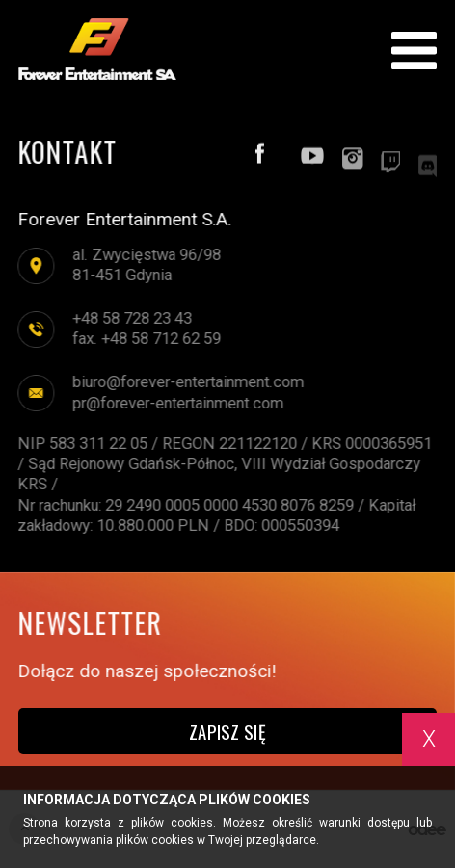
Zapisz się (227, 731)
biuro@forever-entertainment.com (187, 383)
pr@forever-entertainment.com (177, 403)
